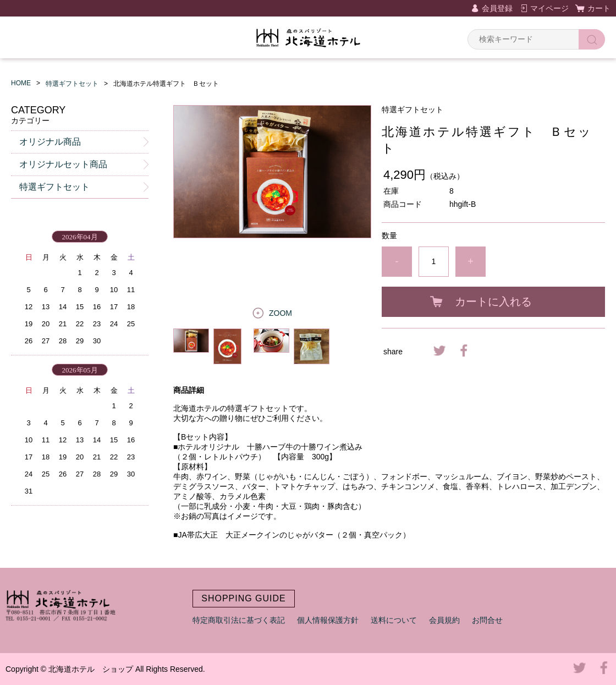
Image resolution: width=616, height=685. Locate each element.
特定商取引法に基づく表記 (239, 620)
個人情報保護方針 (328, 620)
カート (599, 8)
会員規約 (444, 620)
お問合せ (487, 620)
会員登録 (497, 8)
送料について (394, 620)
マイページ (549, 8)
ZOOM (280, 313)
